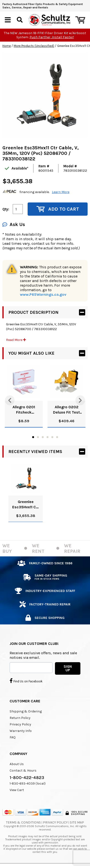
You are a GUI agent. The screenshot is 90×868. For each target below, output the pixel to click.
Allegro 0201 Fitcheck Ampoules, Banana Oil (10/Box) (24, 410)
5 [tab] (52, 437)
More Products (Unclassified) (34, 46)
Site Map (77, 822)
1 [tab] (33, 437)
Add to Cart (58, 209)
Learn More (61, 192)
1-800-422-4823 (27, 778)
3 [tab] (43, 437)
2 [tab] (38, 437)
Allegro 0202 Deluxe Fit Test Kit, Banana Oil (66, 410)
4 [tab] (48, 437)
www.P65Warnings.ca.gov (43, 294)
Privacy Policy (20, 724)
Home (7, 46)
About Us (17, 764)
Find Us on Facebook (26, 681)
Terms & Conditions (23, 822)
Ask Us (14, 224)
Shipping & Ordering (26, 711)
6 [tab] (57, 437)
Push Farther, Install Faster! (52, 37)
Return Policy (20, 718)
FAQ (13, 737)
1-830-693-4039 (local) (28, 783)
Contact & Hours (23, 771)
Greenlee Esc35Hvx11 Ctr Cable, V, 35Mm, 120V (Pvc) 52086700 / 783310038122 (26, 505)
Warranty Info (21, 731)
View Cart (17, 790)
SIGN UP (68, 668)
